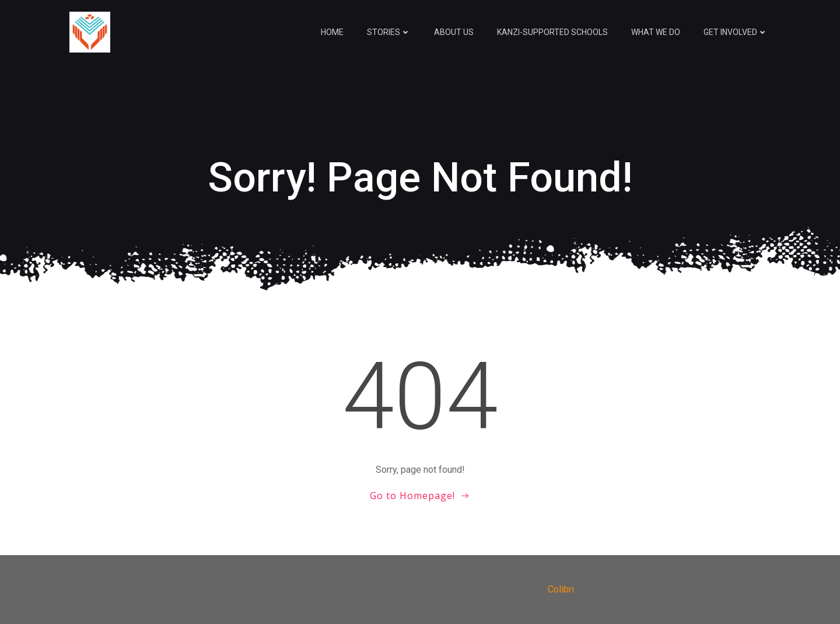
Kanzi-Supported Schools (552, 32)
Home (332, 32)
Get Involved (736, 32)
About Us (454, 32)
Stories (389, 32)
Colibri (561, 589)
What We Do (656, 32)
